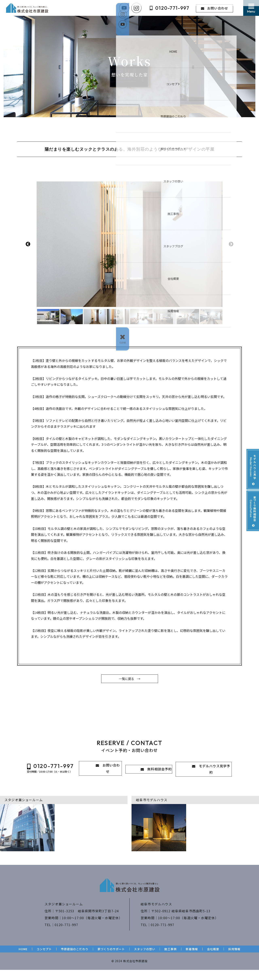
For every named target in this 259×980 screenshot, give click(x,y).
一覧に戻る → (130, 690)
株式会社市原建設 (135, 971)
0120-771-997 (66, 935)
